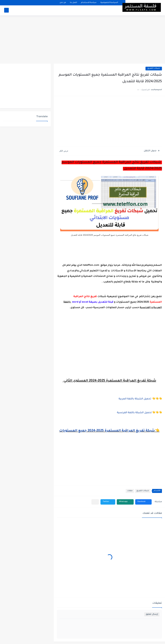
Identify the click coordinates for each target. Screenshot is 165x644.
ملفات (130, 491)
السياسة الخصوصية (109, 3)
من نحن (63, 3)
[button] (143, 502)
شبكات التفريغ (154, 68)
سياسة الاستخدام (89, 3)
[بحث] (6, 10)
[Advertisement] (82, 40)
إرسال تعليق (152, 614)
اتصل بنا (73, 3)
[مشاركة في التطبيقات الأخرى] (95, 502)
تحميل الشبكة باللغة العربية (135, 399)
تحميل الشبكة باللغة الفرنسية (134, 413)
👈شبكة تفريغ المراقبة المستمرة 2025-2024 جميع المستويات (109, 431)
